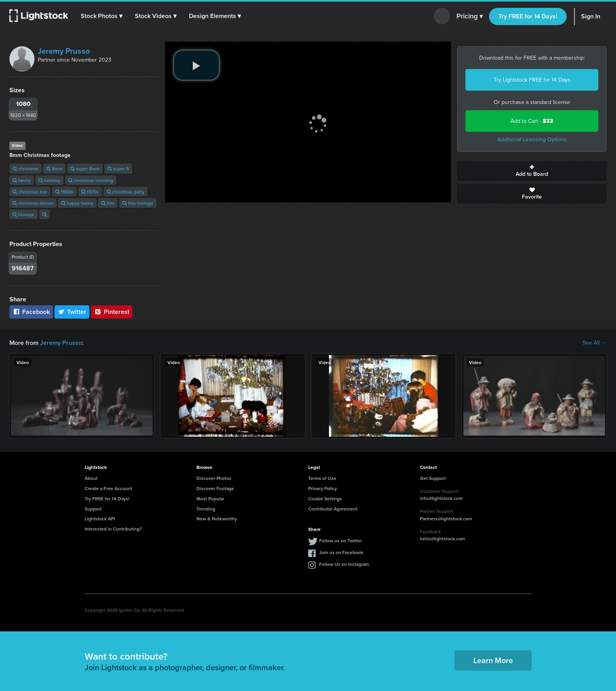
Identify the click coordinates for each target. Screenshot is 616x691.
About (91, 478)
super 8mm (85, 169)
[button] (102, 16)
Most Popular (210, 499)
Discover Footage (215, 488)
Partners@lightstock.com (446, 519)
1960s (64, 192)
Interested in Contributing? (113, 529)
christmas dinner (33, 203)
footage (24, 214)
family (22, 180)
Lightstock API (100, 519)
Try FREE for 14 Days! (528, 16)
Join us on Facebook (341, 552)
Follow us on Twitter (341, 541)
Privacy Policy (323, 488)
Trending (206, 509)
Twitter (72, 312)
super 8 (118, 169)
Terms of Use (322, 478)
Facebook (31, 312)
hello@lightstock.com (442, 539)
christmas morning (91, 180)
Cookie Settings (325, 499)
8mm (54, 169)
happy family (77, 203)
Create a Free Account (108, 488)
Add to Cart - (532, 121)
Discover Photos (214, 478)
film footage (138, 203)
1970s (90, 192)
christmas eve (30, 192)
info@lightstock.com (441, 498)
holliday (49, 180)
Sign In (591, 16)
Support (93, 509)
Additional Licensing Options (532, 139)
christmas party (125, 192)
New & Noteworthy (217, 519)
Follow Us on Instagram (344, 564)
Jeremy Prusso (64, 51)
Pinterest (112, 312)
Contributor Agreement (333, 509)
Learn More (493, 660)
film (108, 203)
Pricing (470, 16)
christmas (25, 169)
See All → (595, 343)
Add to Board (532, 171)
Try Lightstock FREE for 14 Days (532, 80)
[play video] (196, 65)
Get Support (433, 478)
